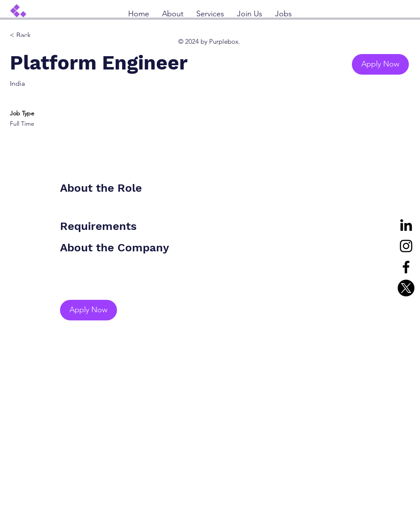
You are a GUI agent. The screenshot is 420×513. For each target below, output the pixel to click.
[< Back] (40, 35)
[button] (380, 64)
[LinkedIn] (406, 225)
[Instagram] (406, 246)
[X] (406, 288)
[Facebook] (406, 267)
